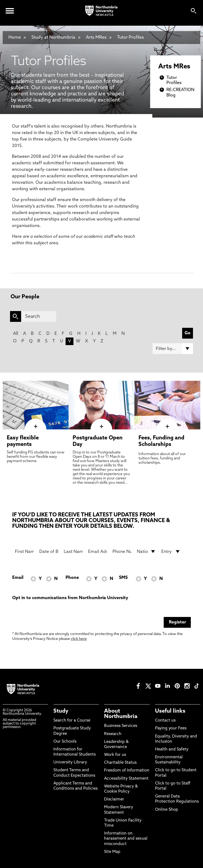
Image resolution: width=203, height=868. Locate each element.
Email (18, 578)
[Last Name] (73, 552)
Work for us (115, 755)
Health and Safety (172, 750)
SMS (123, 578)
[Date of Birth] (49, 552)
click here (79, 639)
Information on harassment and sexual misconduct (126, 839)
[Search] (39, 316)
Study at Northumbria (53, 38)
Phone (72, 578)
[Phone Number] (122, 552)
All (16, 334)
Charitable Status (120, 763)
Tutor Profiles (130, 38)
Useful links (170, 711)
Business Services (121, 726)
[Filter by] (173, 349)
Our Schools (65, 742)
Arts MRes (96, 38)
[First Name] (24, 552)
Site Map (112, 852)
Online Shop (167, 810)
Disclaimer (114, 799)
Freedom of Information (127, 771)
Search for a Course (72, 721)
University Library (70, 762)
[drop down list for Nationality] (146, 552)
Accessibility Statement (126, 779)
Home (15, 38)
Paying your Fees (171, 728)
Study (61, 711)
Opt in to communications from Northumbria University (70, 598)
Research (113, 734)
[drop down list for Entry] (171, 552)
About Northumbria (121, 714)
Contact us (165, 721)
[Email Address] (98, 552)
